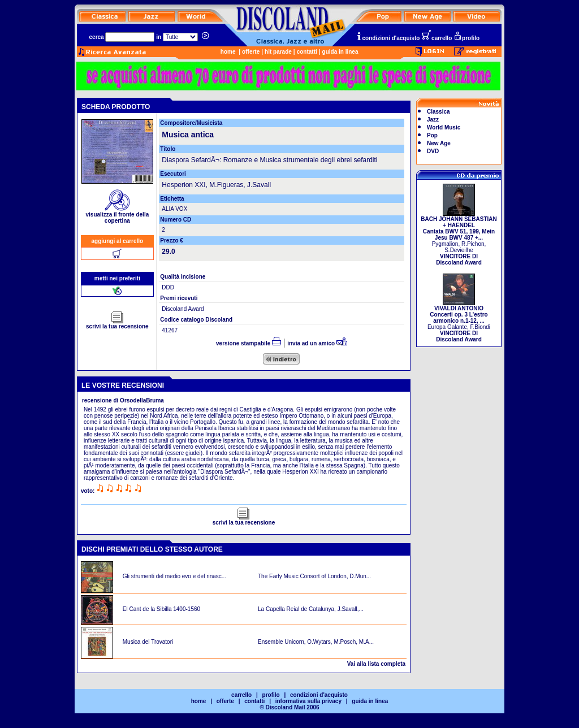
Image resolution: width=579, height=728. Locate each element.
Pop (432, 135)
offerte (251, 52)
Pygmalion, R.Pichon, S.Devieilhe (459, 238)
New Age (439, 143)
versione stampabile (249, 343)
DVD (433, 151)
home (228, 52)
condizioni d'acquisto (388, 38)
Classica (438, 112)
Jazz (433, 120)
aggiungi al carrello (118, 241)
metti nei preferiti (117, 278)
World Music (444, 127)
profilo (466, 38)
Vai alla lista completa (376, 664)
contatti (307, 52)
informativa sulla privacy (308, 701)
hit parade (278, 52)
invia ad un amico (317, 343)
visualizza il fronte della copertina (118, 215)
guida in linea (340, 52)
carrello (437, 38)
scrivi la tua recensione (117, 324)
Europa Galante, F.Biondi (459, 321)
